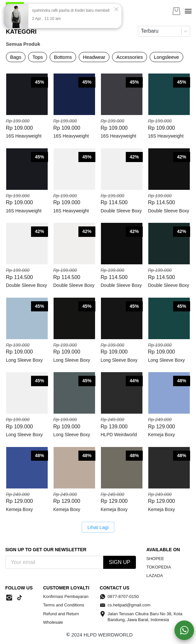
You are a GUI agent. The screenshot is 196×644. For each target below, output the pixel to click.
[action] (184, 630)
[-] (9, 598)
